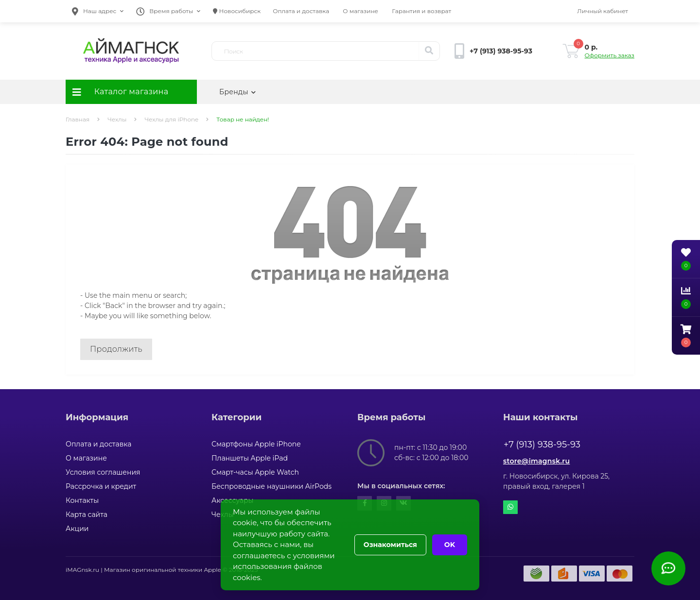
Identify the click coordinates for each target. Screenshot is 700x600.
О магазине (360, 11)
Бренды (237, 92)
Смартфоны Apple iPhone (256, 444)
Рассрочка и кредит (101, 486)
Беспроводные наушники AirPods (271, 486)
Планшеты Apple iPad (250, 458)
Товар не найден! (243, 119)
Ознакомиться (390, 545)
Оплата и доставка (301, 11)
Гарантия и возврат (421, 11)
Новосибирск (237, 11)
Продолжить (116, 349)
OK (450, 545)
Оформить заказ (610, 55)
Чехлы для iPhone (171, 119)
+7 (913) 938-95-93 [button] (542, 445)
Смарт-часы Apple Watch (255, 472)
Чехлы (117, 119)
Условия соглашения (103, 472)
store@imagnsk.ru (536, 461)
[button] (98, 11)
